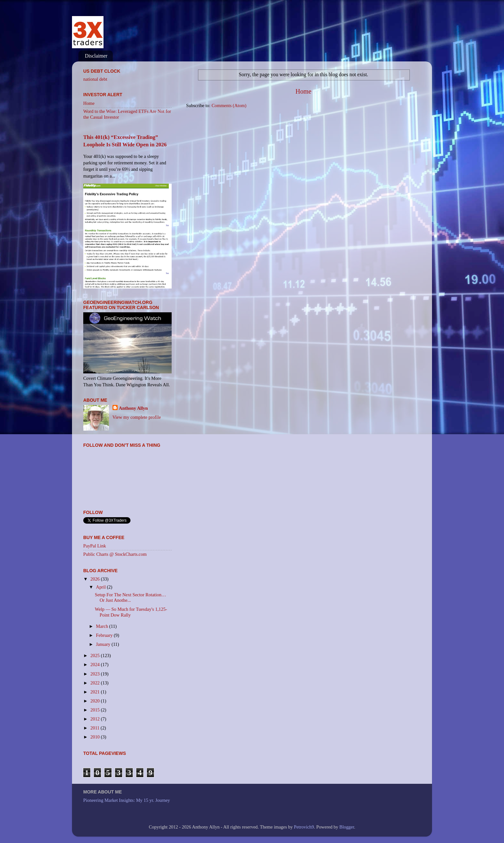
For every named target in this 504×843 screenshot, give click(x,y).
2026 (95, 579)
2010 (95, 737)
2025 (95, 655)
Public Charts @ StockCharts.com (115, 554)
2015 (95, 710)
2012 (95, 719)
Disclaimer (96, 56)
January (104, 644)
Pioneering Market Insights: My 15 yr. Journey (127, 800)
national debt (95, 79)
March (103, 626)
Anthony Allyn (133, 408)
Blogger (347, 827)
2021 (95, 692)
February (105, 635)
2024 (95, 664)
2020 (95, 701)
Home (303, 91)
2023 (95, 674)
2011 (95, 728)
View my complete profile (137, 417)
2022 (95, 683)
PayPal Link (95, 546)
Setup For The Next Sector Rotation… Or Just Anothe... (130, 597)
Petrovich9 (304, 827)
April (102, 587)
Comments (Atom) (229, 105)
